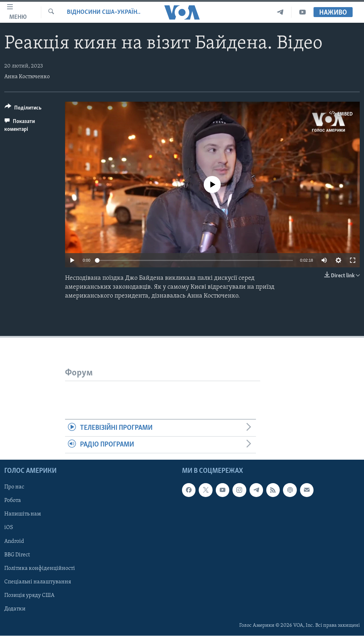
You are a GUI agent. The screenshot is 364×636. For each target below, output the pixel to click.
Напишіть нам (23, 514)
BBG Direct (17, 555)
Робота (13, 501)
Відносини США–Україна (104, 12)
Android (14, 541)
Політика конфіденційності (40, 568)
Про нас (14, 487)
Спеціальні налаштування (38, 582)
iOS (9, 528)
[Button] (23, 109)
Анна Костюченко (27, 77)
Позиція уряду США (29, 595)
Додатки (15, 609)
